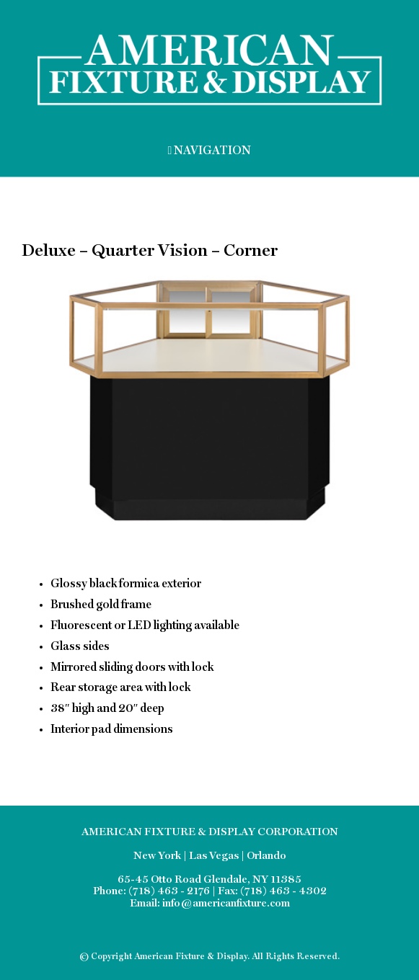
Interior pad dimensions (112, 730)
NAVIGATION (210, 151)
